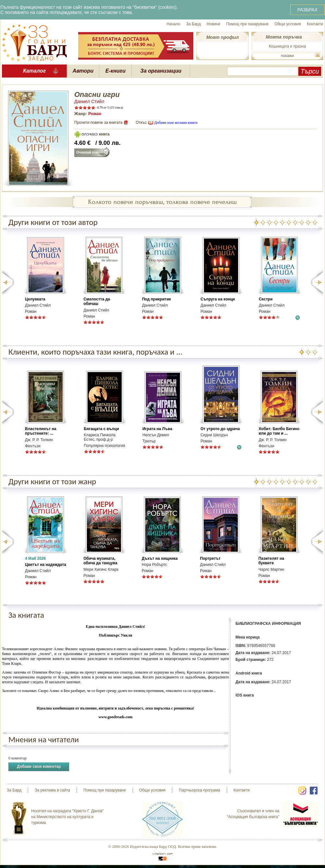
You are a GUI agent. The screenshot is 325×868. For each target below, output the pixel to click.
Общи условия (288, 24)
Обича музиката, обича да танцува (100, 561)
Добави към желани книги (176, 123)
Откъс (141, 123)
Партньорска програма (199, 790)
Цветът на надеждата (46, 565)
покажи (287, 56)
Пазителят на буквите (271, 561)
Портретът (210, 558)
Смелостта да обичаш (97, 301)
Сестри (266, 299)
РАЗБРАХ (307, 10)
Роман (95, 114)
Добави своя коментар (39, 767)
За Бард (193, 24)
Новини (213, 24)
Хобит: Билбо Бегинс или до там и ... (279, 431)
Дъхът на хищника (160, 558)
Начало (174, 24)
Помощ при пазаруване (247, 24)
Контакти (315, 24)
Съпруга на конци (218, 299)
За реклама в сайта (52, 790)
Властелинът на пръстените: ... (41, 431)
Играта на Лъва (157, 429)
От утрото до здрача (220, 429)
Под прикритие (156, 299)
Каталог (34, 71)
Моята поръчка (284, 37)
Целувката (35, 299)
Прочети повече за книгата (98, 123)
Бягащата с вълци (102, 429)
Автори (83, 71)
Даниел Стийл (89, 101)
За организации (161, 71)
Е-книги (115, 71)
